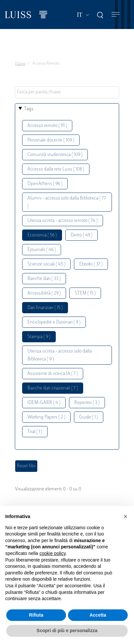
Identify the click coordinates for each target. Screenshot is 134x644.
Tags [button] (29, 109)
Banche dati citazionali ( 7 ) (53, 388)
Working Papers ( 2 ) (46, 417)
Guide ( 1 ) (89, 417)
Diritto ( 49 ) (82, 235)
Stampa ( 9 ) (39, 337)
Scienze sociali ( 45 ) (46, 264)
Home (20, 64)
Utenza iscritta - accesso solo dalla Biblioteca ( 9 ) (60, 355)
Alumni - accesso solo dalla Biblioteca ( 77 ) (67, 202)
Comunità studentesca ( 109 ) (55, 155)
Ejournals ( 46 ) (42, 250)
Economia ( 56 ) (42, 235)
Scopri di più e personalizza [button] (67, 630)
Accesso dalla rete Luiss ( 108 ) (56, 169)
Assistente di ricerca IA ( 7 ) (53, 374)
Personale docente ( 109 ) (51, 140)
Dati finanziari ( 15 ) (45, 308)
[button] (125, 516)
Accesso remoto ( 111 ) (47, 126)
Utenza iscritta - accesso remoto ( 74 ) (63, 221)
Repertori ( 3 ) (87, 403)
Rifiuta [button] (36, 615)
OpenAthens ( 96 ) (45, 184)
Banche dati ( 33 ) (44, 279)
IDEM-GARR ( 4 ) (44, 403)
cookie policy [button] (53, 553)
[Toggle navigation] (116, 15)
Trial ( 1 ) (35, 432)
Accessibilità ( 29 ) (44, 293)
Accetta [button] (98, 615)
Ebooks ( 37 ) (91, 264)
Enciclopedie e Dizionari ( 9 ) (54, 322)
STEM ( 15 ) (85, 293)
